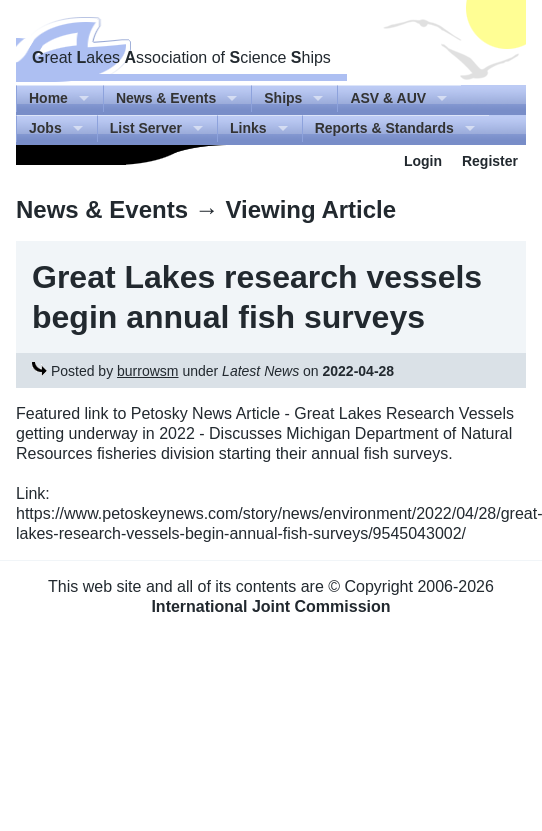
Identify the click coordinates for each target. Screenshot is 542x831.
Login (423, 161)
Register (490, 161)
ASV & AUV (388, 98)
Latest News (260, 371)
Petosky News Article (205, 413)
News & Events (166, 98)
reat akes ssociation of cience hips (181, 57)
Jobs (45, 128)
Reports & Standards (384, 128)
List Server (146, 128)
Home (48, 98)
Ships (283, 98)
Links (248, 128)
